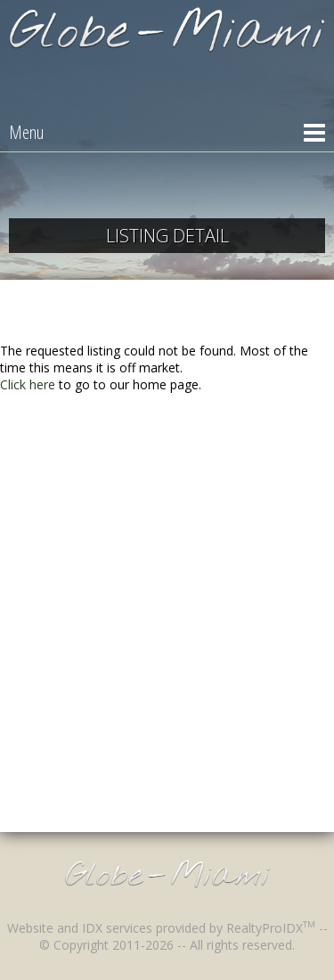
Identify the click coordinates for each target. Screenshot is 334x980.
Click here (28, 384)
